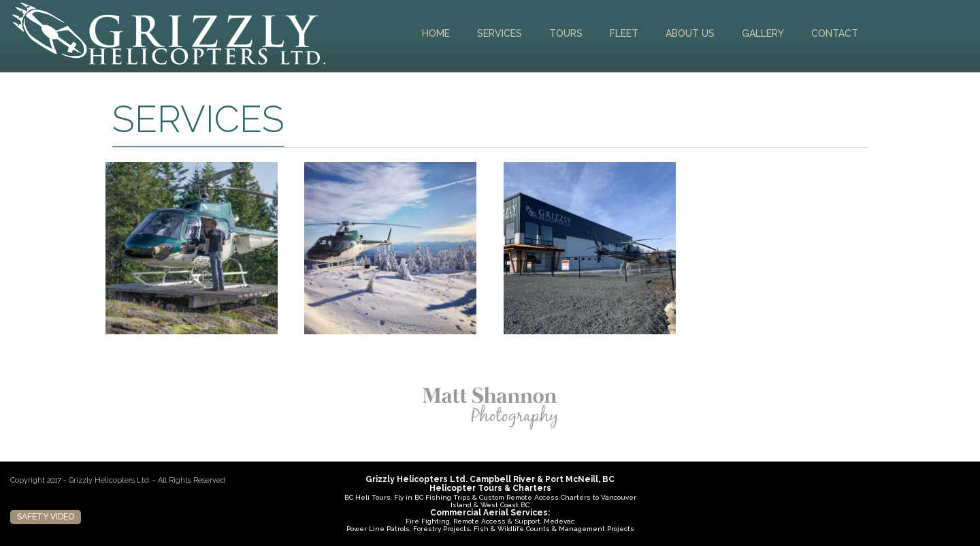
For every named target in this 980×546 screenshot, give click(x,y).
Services (500, 33)
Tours (566, 33)
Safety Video (46, 517)
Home (436, 33)
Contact (835, 33)
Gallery (763, 33)
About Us (690, 33)
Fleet (624, 33)
